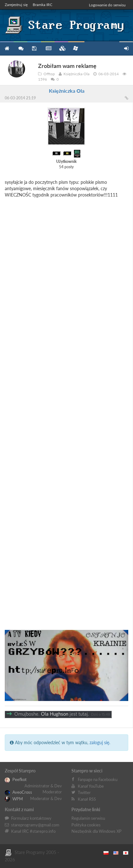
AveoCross (18, 792)
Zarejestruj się (16, 5)
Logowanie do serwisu (107, 5)
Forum (20, 49)
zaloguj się (99, 742)
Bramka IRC (43, 5)
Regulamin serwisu (88, 818)
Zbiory (61, 49)
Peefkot (16, 779)
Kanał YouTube (91, 786)
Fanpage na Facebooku (98, 779)
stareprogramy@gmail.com (35, 825)
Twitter (84, 792)
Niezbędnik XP (76, 48)
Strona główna (7, 49)
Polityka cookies (86, 825)
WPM (14, 799)
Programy (34, 49)
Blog (48, 49)
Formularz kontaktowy (31, 818)
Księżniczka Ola (67, 91)
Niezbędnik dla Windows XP (96, 831)
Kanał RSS (87, 799)
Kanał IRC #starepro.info (33, 831)
